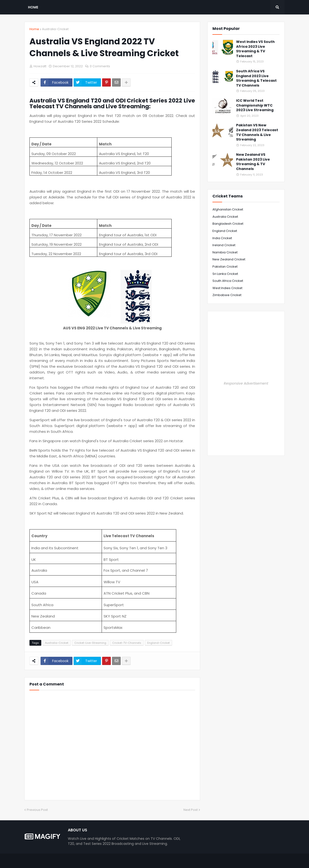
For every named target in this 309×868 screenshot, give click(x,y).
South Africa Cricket (228, 281)
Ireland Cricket (224, 245)
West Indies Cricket (227, 288)
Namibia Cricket (225, 252)
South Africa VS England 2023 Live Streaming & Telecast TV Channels (256, 78)
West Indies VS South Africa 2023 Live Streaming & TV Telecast (255, 49)
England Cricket (225, 231)
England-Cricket (158, 643)
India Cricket (222, 238)
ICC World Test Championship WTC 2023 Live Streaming (255, 105)
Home (34, 29)
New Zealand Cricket (229, 259)
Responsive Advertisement (246, 383)
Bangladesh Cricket (228, 224)
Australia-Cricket (55, 29)
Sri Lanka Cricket (225, 274)
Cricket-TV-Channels (127, 643)
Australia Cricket (225, 217)
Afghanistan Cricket (228, 209)
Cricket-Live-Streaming (90, 643)
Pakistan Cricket (225, 267)
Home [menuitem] (33, 7)
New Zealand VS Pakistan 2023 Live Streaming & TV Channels (253, 162)
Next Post (191, 810)
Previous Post (37, 810)
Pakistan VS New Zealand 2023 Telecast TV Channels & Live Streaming (257, 132)
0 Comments (100, 66)
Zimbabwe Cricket (227, 295)
